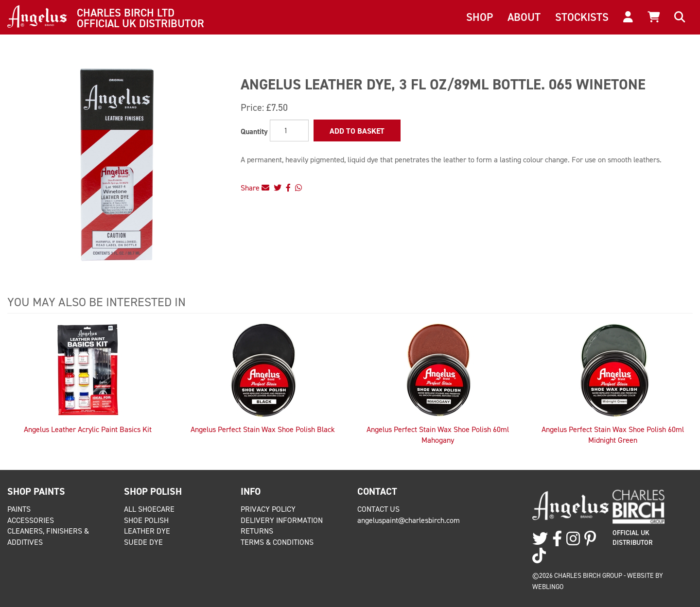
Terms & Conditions (277, 542)
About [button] (524, 17)
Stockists (582, 17)
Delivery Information (282, 520)
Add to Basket (357, 131)
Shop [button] (480, 17)
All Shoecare (149, 509)
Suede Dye (143, 542)
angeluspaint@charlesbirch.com (409, 520)
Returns (257, 531)
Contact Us (378, 509)
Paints (19, 509)
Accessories (31, 520)
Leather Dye (147, 531)
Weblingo (548, 587)
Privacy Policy (268, 509)
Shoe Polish (146, 520)
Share (255, 188)
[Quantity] (289, 130)
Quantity (254, 131)
